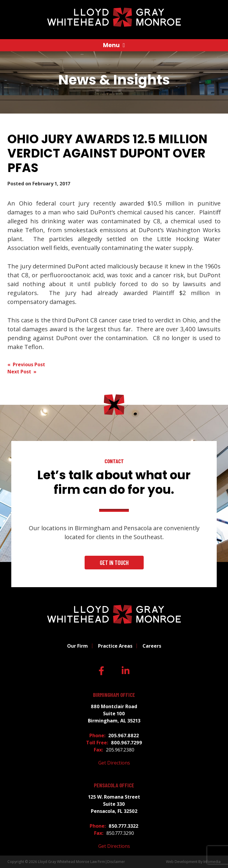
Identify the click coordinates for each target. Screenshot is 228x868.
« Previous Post (26, 364)
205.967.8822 (124, 735)
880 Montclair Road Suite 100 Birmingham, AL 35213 (114, 713)
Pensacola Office (114, 785)
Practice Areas (115, 646)
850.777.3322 (123, 826)
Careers (152, 646)
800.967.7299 (127, 743)
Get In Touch (114, 563)
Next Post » (22, 372)
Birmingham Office (114, 695)
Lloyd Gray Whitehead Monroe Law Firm (72, 862)
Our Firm (77, 646)
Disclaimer (116, 862)
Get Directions (114, 763)
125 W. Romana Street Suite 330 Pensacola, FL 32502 (114, 804)
